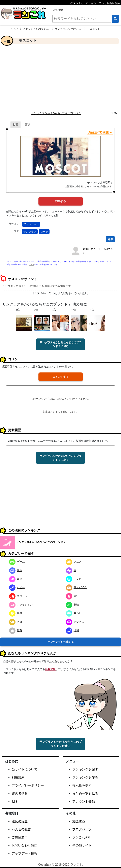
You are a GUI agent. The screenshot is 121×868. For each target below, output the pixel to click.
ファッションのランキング (38, 29)
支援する (79, 821)
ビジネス (75, 622)
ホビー (17, 587)
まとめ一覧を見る (85, 793)
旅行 (72, 596)
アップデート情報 (25, 853)
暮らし (74, 613)
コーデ (44, 232)
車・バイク (76, 587)
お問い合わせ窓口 (25, 845)
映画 (16, 579)
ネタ (16, 622)
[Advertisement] (60, 78)
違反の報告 (20, 821)
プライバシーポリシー (28, 785)
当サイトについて (25, 769)
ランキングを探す (85, 769)
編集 (110, 239)
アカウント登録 (84, 802)
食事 (16, 613)
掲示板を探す (82, 785)
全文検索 (58, 10)
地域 (72, 630)
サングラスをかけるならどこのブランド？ (80, 29)
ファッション (31, 224)
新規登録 (50, 669)
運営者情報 (20, 793)
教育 (16, 630)
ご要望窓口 (20, 837)
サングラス (30, 232)
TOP (16, 29)
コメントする (61, 377)
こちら (32, 264)
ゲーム (17, 562)
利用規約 (18, 777)
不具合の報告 (21, 829)
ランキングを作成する (61, 642)
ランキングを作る (85, 777)
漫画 (16, 570)
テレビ (74, 579)
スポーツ (18, 596)
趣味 (72, 605)
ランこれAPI (81, 837)
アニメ (74, 562)
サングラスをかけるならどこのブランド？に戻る (61, 344)
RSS (14, 802)
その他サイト (82, 845)
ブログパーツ (82, 829)
